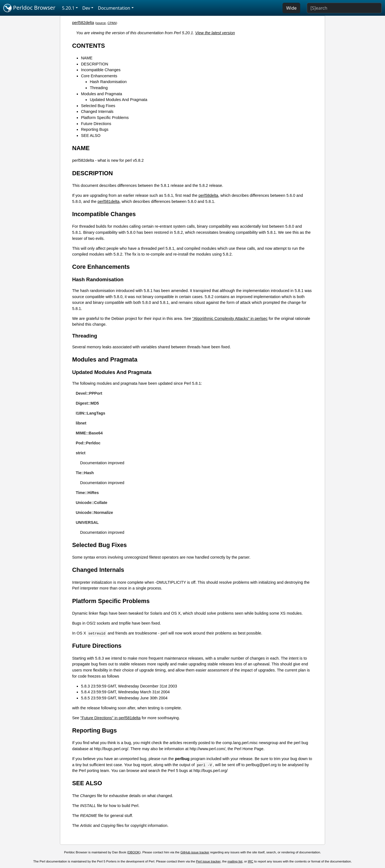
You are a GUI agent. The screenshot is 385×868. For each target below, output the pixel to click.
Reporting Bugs (95, 129)
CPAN (112, 23)
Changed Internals (97, 112)
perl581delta (108, 201)
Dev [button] (86, 8)
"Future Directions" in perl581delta (110, 718)
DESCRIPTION (94, 64)
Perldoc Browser (29, 8)
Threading (99, 88)
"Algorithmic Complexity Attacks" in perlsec (230, 318)
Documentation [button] (114, 8)
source (101, 23)
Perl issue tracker (208, 861)
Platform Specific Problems (105, 118)
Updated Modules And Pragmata (118, 100)
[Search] (344, 8)
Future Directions (96, 124)
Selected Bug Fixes (98, 106)
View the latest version (215, 33)
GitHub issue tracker (195, 852)
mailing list (235, 861)
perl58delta (208, 195)
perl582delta (83, 23)
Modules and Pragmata (101, 94)
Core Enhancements (99, 76)
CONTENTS (89, 46)
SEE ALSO (91, 136)
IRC (250, 861)
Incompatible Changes (101, 70)
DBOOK (134, 852)
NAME (87, 58)
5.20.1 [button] (68, 8)
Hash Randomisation (108, 82)
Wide (291, 8)
